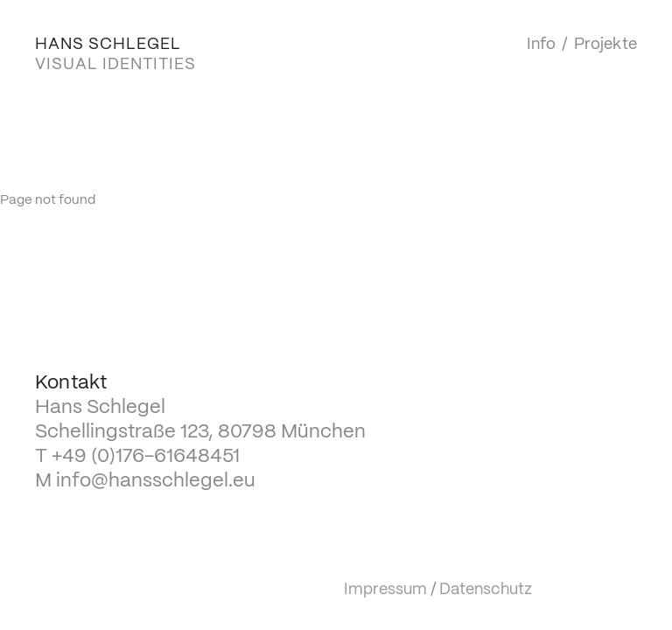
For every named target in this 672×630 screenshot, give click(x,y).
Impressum (385, 590)
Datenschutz (486, 590)
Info (542, 45)
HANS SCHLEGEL (108, 45)
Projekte (605, 45)
